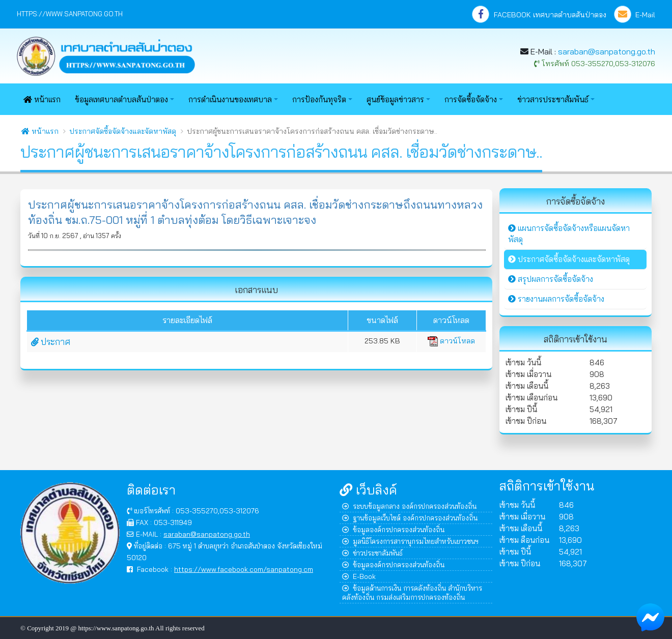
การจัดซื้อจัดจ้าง (471, 99)
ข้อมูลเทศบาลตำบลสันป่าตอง (121, 99)
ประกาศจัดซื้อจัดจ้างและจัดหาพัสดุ (123, 131)
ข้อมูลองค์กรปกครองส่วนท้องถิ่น (393, 529)
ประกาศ (51, 342)
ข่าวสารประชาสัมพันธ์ (553, 99)
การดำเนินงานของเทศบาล (230, 99)
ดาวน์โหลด (451, 341)
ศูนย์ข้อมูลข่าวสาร (395, 99)
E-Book (359, 576)
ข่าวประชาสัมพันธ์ (372, 553)
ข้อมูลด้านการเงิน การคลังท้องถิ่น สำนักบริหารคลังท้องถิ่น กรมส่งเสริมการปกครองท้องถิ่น (412, 592)
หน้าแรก (42, 99)
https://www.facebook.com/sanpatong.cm (244, 569)
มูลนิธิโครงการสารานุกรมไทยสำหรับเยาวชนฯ (410, 541)
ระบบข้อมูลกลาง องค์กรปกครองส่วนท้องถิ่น (409, 506)
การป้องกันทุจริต (319, 99)
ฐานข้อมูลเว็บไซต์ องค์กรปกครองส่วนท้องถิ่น (410, 518)
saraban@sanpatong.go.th (607, 51)
